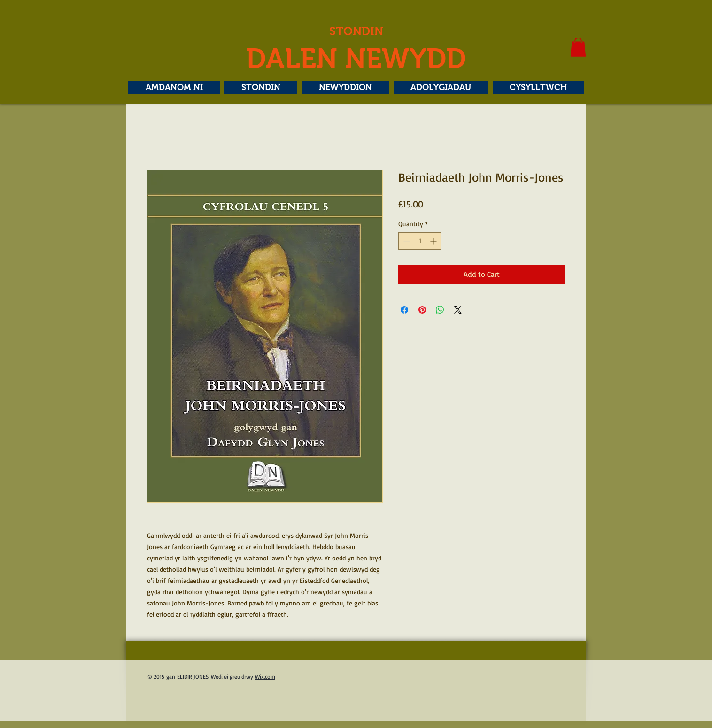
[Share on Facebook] (404, 310)
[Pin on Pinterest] (422, 310)
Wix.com (265, 677)
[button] (578, 47)
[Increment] (434, 241)
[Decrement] (406, 241)
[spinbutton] (420, 241)
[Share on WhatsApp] (440, 310)
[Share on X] (458, 310)
